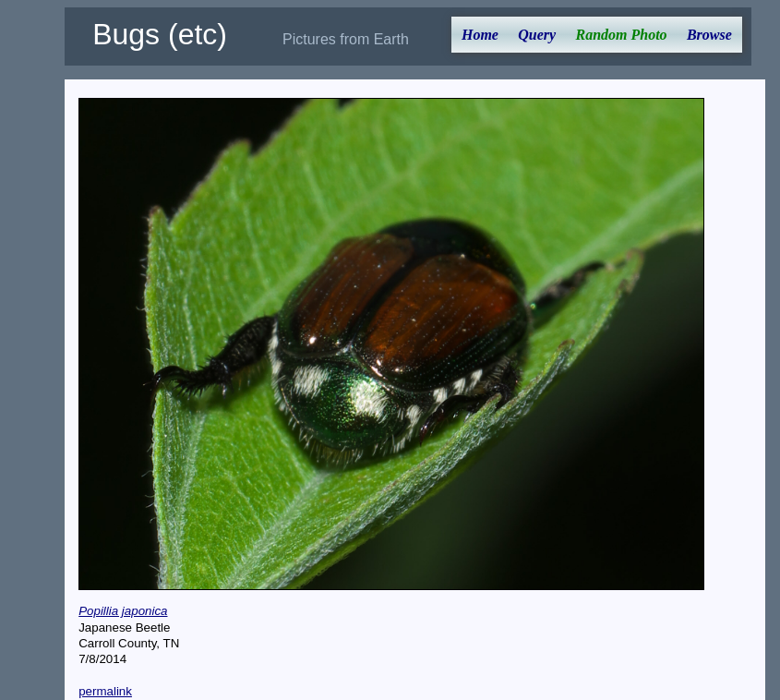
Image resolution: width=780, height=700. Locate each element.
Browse (709, 35)
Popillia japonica (123, 611)
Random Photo (621, 35)
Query (537, 35)
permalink (105, 691)
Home (480, 35)
